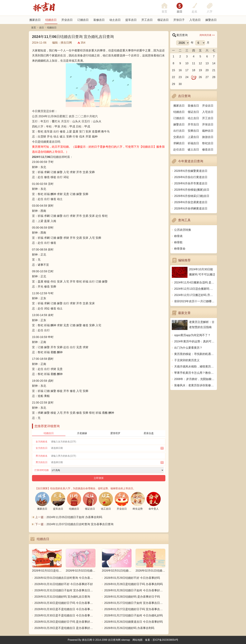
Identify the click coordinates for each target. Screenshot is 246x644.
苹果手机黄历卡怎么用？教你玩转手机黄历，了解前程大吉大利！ (195, 373)
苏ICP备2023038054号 (166, 640)
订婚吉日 (83, 20)
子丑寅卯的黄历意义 (187, 360)
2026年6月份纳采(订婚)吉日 (192, 196)
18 (194, 70)
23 (180, 77)
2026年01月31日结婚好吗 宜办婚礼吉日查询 (62, 597)
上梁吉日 (193, 137)
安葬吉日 (193, 131)
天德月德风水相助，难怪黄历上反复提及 (195, 367)
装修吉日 (99, 20)
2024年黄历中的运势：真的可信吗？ (195, 341)
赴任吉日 (179, 150)
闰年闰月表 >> (207, 35)
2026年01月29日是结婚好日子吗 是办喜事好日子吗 (65, 622)
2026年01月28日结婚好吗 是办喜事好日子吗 (132, 597)
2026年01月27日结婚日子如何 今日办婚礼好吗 (133, 615)
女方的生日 (42, 448)
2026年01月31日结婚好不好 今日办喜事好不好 (64, 584)
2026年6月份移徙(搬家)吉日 (192, 190)
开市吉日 (193, 124)
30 (180, 84)
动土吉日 (115, 20)
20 (207, 70)
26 (200, 77)
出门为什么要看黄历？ (188, 348)
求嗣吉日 (179, 143)
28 (214, 77)
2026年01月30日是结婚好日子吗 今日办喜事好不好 (65, 603)
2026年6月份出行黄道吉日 (191, 177)
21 (214, 70)
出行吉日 (179, 131)
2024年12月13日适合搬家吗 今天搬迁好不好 (195, 289)
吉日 (179, 12)
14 (214, 63)
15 (173, 70)
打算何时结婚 (42, 470)
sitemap (126, 640)
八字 (210, 12)
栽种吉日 (208, 131)
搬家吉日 (35, 20)
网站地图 (138, 640)
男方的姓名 (42, 456)
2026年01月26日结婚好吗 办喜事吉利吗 (129, 628)
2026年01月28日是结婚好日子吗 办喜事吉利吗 (133, 584)
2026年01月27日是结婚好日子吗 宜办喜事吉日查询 (135, 609)
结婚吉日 (51, 20)
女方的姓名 (42, 442)
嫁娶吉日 (211, 20)
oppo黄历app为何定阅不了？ (192, 335)
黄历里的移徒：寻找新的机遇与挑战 (195, 354)
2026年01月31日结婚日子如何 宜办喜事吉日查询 (65, 590)
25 (194, 77)
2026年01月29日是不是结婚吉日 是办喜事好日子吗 (65, 628)
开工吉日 (147, 20)
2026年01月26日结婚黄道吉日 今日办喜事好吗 (133, 622)
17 (187, 70)
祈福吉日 (193, 143)
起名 (195, 12)
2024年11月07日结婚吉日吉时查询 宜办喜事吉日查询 (80, 524)
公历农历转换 (183, 230)
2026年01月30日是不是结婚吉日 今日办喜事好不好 (65, 609)
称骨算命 (180, 249)
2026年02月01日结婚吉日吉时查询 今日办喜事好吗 (65, 578)
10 (187, 63)
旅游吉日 (208, 137)
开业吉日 (67, 20)
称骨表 (178, 236)
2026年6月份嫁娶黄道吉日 (191, 171)
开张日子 (179, 20)
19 (200, 70)
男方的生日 (42, 462)
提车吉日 (131, 20)
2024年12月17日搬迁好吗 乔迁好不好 (195, 295)
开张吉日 (208, 124)
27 (207, 77)
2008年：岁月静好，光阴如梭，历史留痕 (195, 379)
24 (187, 77)
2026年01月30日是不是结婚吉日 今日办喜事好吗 (65, 615)
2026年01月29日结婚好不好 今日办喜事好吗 (132, 578)
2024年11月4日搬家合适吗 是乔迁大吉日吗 (195, 282)
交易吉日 (179, 137)
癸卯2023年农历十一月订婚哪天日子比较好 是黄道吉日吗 (195, 301)
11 (194, 63)
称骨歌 (178, 242)
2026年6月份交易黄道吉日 (191, 202)
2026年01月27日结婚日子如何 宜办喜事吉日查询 (135, 603)
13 (207, 63)
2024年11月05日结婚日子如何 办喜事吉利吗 (74, 517)
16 (180, 70)
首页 (34, 28)
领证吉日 (163, 20)
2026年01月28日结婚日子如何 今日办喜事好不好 (135, 590)
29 (173, 84)
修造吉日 (208, 150)
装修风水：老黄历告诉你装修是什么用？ (195, 385)
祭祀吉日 (208, 143)
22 (173, 77)
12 (200, 63)
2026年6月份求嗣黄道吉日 (191, 209)
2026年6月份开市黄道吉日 (191, 183)
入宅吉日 (195, 20)
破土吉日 (193, 150)
